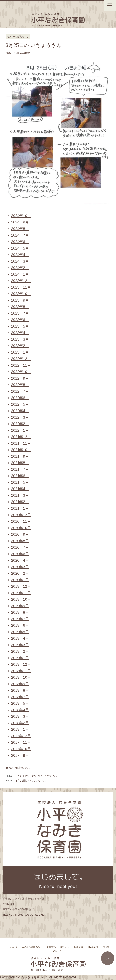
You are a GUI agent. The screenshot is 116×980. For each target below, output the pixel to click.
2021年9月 (20, 456)
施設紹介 (65, 948)
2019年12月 (21, 586)
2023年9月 (20, 300)
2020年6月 (20, 554)
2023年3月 (20, 339)
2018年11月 (21, 671)
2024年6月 (20, 242)
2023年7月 (20, 313)
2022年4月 (20, 411)
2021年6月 (20, 476)
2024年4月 (20, 255)
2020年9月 (20, 534)
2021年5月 (20, 482)
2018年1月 (20, 729)
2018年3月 (20, 716)
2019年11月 (21, 593)
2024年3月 (20, 261)
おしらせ (13, 948)
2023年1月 (20, 352)
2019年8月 (20, 612)
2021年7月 (20, 469)
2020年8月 (20, 541)
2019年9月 (20, 606)
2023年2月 (20, 346)
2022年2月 (20, 424)
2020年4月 (20, 560)
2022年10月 (21, 372)
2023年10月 (21, 294)
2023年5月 (20, 326)
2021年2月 (20, 502)
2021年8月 (20, 463)
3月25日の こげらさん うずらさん (37, 776)
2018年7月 (20, 697)
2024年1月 (20, 274)
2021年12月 (21, 437)
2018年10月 (21, 677)
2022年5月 (20, 404)
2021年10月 (21, 450)
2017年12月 (21, 736)
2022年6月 (20, 398)
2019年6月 (20, 625)
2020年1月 (20, 580)
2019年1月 (20, 658)
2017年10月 (21, 749)
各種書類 (51, 948)
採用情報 (78, 948)
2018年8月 (20, 690)
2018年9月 (20, 684)
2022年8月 (20, 385)
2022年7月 (20, 391)
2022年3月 (20, 417)
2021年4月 (20, 489)
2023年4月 (20, 333)
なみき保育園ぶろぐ (20, 768)
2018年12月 (21, 664)
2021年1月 (20, 508)
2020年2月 (20, 573)
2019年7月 (20, 619)
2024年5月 (20, 248)
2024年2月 (20, 268)
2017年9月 (20, 755)
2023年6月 (20, 320)
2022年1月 (20, 430)
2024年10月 (21, 216)
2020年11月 (21, 521)
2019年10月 (21, 599)
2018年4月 (20, 710)
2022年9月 (20, 378)
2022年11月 (21, 365)
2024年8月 (20, 229)
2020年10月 (21, 528)
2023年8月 (20, 307)
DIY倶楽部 (93, 948)
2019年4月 (20, 638)
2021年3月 (20, 495)
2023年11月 (21, 287)
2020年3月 (20, 567)
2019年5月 (20, 632)
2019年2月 (20, 651)
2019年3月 (20, 645)
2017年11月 (21, 742)
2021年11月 (21, 443)
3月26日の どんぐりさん (31, 781)
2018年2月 (20, 723)
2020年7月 (20, 547)
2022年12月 (21, 359)
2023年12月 (21, 281)
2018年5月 (20, 703)
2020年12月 (21, 515)
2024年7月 (20, 235)
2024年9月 (20, 222)
